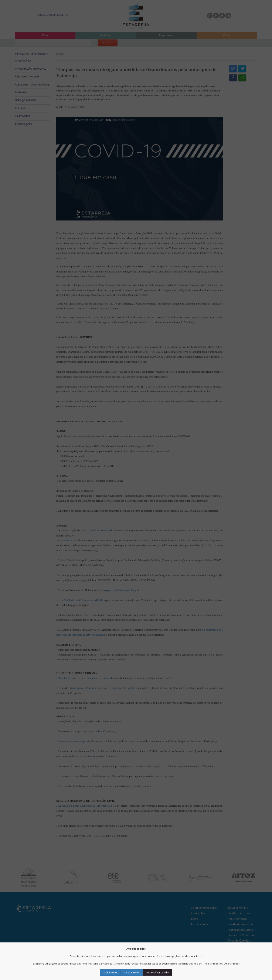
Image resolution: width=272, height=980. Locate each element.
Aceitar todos (110, 972)
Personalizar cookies (158, 972)
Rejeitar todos (132, 972)
